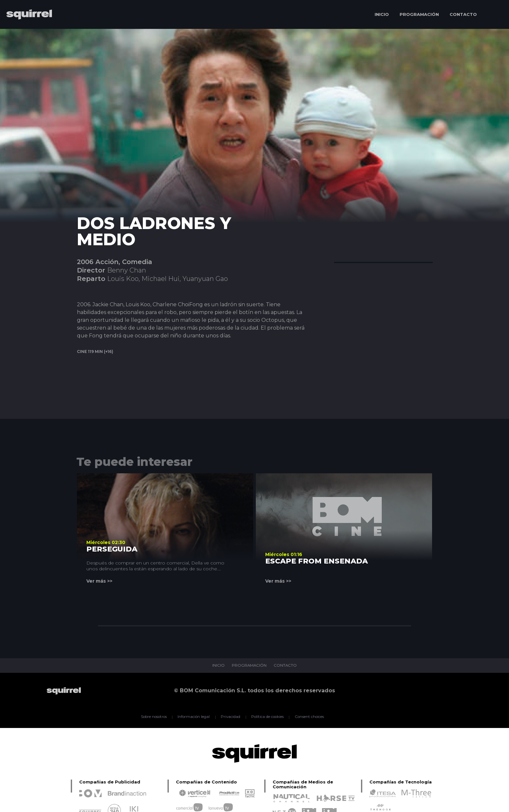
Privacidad (230, 717)
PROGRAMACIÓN (419, 14)
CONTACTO (463, 14)
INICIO (382, 14)
